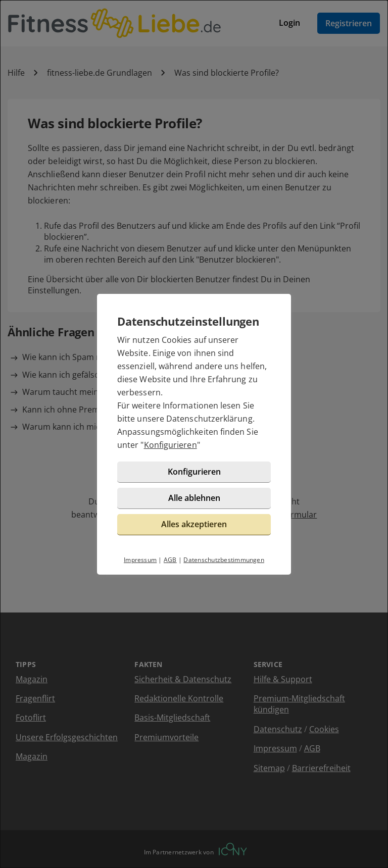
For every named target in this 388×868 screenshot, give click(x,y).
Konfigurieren (171, 445)
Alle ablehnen (194, 498)
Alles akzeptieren (194, 524)
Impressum (140, 560)
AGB (170, 560)
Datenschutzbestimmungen (224, 560)
